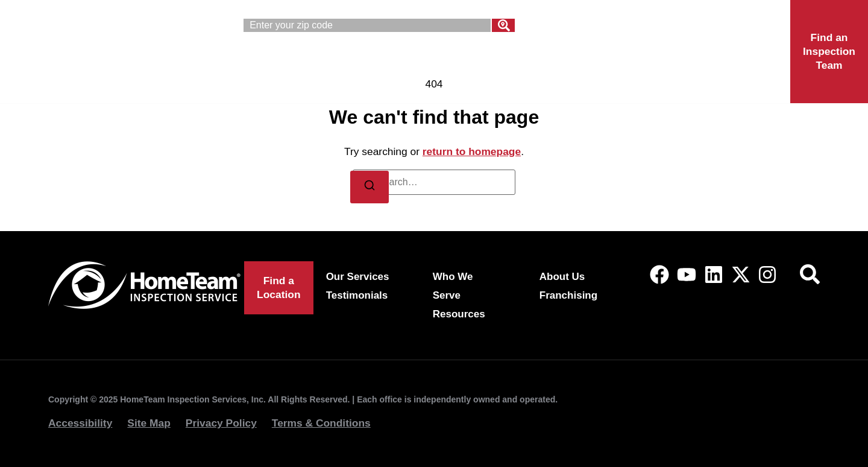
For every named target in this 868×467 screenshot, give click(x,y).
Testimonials (357, 295)
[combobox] (367, 25)
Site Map (149, 423)
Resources (459, 314)
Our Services (277, 65)
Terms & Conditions (321, 423)
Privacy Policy (221, 423)
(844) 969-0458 (698, 27)
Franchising (624, 65)
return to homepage (472, 151)
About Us (517, 65)
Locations (731, 65)
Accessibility (80, 423)
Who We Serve (401, 65)
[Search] (503, 25)
